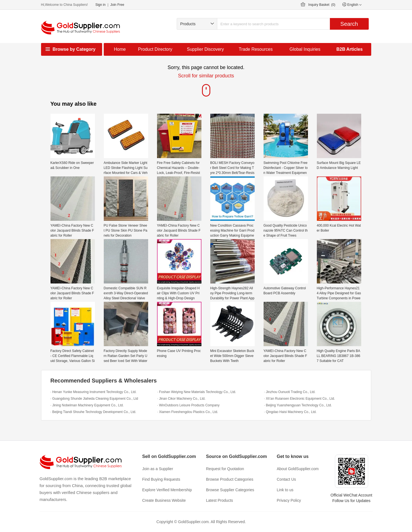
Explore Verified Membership (167, 490)
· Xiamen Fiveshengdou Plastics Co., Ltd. (188, 412)
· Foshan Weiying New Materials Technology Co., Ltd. (197, 392)
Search (349, 24)
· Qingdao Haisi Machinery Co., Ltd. (290, 412)
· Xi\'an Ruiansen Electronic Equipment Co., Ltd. (300, 399)
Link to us (285, 490)
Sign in (101, 5)
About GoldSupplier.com (298, 469)
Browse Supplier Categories (230, 490)
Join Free (117, 5)
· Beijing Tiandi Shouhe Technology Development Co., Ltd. (93, 412)
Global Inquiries (305, 49)
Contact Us (286, 479)
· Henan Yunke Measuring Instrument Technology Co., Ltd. (93, 392)
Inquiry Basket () (322, 5)
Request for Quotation (225, 469)
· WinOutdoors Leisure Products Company (189, 405)
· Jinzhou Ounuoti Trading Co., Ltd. (290, 392)
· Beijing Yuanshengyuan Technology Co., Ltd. (298, 405)
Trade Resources (256, 49)
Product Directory (155, 49)
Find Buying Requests (161, 479)
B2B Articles (350, 49)
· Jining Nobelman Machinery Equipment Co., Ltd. (87, 405)
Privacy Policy (289, 500)
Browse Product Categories (230, 479)
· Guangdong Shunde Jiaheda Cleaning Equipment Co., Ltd (94, 399)
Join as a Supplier (158, 469)
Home (120, 49)
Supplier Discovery (205, 49)
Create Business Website (164, 500)
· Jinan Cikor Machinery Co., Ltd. (181, 399)
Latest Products (220, 500)
